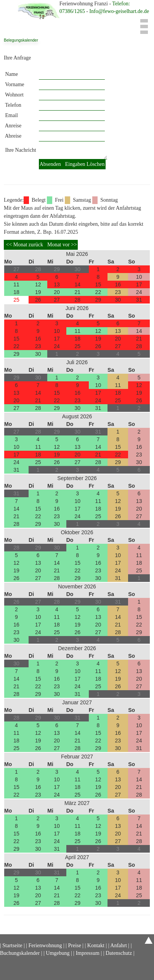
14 (77, 284)
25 (16, 300)
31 (139, 300)
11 (16, 284)
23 (118, 292)
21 (77, 292)
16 (118, 284)
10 (139, 277)
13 (57, 284)
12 (38, 284)
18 (16, 292)
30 (118, 300)
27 (57, 300)
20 (57, 292)
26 (38, 300)
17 (139, 284)
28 (77, 300)
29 (98, 300)
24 (139, 292)
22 (98, 292)
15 (98, 284)
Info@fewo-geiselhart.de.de (119, 11)
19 (38, 292)
